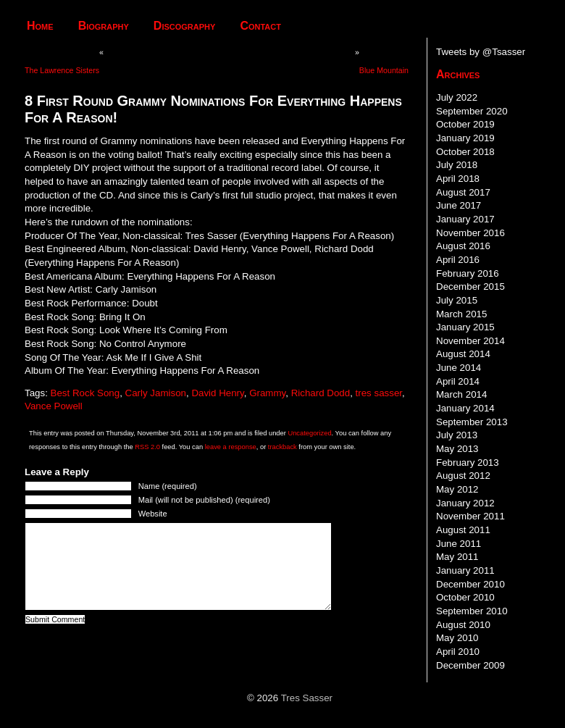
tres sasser (379, 393)
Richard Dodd (321, 393)
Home (40, 26)
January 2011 (465, 570)
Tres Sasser (307, 698)
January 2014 (465, 408)
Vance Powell (54, 406)
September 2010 (472, 611)
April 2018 (458, 179)
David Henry (217, 393)
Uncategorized (309, 433)
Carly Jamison (156, 393)
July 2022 (457, 97)
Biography (104, 26)
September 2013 (472, 422)
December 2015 (470, 286)
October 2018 (465, 152)
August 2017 (463, 192)
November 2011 (470, 516)
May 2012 (457, 489)
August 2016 (463, 246)
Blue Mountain (384, 70)
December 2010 (470, 584)
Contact (260, 26)
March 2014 (461, 394)
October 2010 (465, 597)
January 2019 (465, 138)
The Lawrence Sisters (62, 70)
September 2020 (472, 111)
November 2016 (470, 233)
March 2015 (461, 314)
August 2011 (463, 530)
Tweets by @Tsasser (481, 52)
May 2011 (457, 557)
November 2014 (470, 341)
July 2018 (457, 165)
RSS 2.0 (147, 447)
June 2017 (459, 205)
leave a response (231, 447)
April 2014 (458, 381)
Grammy (267, 393)
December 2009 (470, 665)
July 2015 (457, 300)
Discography (185, 26)
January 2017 (465, 219)
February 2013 (468, 463)
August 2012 (463, 476)
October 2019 (465, 124)
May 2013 (457, 449)
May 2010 (457, 638)
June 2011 (459, 544)
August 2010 (463, 625)
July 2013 (457, 435)
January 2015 (465, 327)
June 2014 (459, 368)
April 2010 (458, 652)
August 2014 (463, 354)
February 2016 (468, 273)
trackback (282, 447)
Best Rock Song (85, 393)
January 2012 (465, 503)
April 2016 (458, 260)
